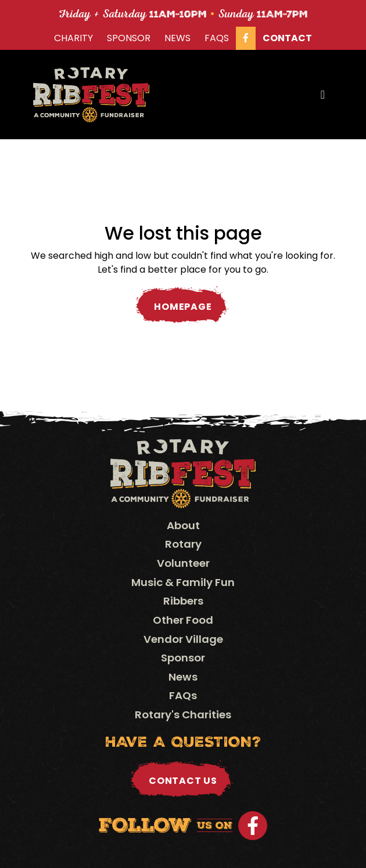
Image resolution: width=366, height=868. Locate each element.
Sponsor (129, 38)
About (183, 525)
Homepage (183, 307)
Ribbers (183, 601)
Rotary (183, 544)
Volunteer (183, 563)
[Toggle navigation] (323, 95)
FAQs (217, 38)
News (177, 38)
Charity (73, 38)
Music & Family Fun (183, 582)
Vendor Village (183, 639)
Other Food (183, 620)
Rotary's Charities (183, 715)
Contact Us (183, 781)
